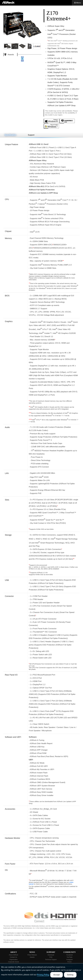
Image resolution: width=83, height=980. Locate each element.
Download (51, 955)
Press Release (32, 955)
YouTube (69, 957)
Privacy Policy (43, 975)
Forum (70, 962)
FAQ (51, 957)
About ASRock (14, 955)
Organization (14, 959)
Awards (32, 957)
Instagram (70, 959)
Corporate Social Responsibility (13, 963)
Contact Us (14, 957)
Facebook (70, 955)
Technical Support (51, 959)
